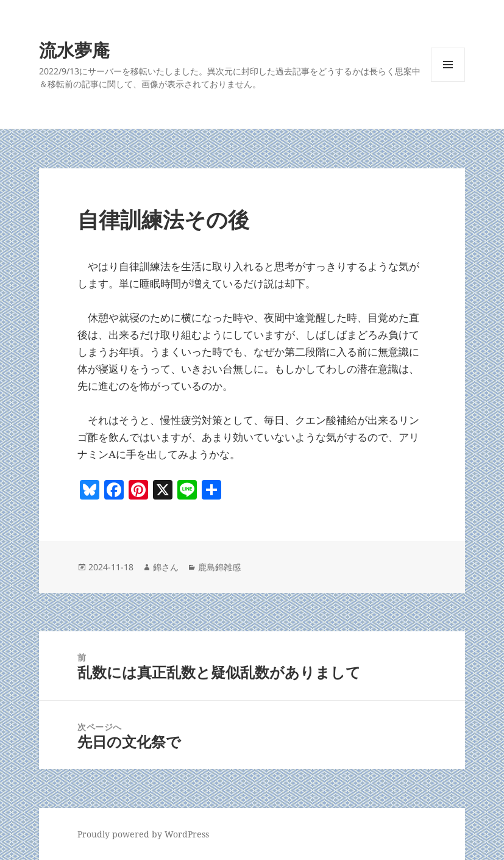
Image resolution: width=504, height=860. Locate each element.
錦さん (166, 567)
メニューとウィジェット (448, 81)
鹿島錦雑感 (219, 567)
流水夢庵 (74, 50)
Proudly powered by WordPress (143, 834)
